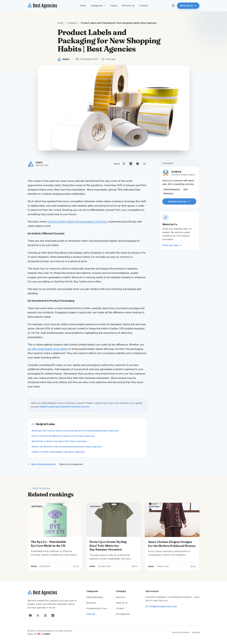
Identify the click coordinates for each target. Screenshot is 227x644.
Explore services (179, 201)
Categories (98, 6)
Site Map (196, 632)
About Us (121, 597)
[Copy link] (144, 164)
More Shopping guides (42, 464)
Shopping (72, 23)
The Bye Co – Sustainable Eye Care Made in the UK (49, 545)
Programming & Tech (97, 608)
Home (83, 6)
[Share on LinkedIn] (131, 164)
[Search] (173, 6)
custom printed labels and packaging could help (77, 222)
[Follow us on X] (38, 615)
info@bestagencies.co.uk (161, 606)
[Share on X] (124, 164)
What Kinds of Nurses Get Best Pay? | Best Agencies (59, 441)
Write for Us (128, 6)
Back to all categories (71, 464)
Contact (143, 6)
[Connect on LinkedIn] (53, 615)
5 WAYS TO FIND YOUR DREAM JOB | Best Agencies (58, 452)
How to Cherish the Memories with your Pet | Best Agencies (63, 436)
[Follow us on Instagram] (45, 615)
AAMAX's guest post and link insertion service (64, 407)
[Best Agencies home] (42, 6)
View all (91, 614)
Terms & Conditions (181, 632)
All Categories (123, 614)
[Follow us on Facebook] (30, 615)
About (114, 6)
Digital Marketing (95, 597)
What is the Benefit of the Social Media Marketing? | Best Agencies (67, 447)
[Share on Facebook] (138, 164)
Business (91, 603)
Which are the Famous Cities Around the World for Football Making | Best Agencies (75, 431)
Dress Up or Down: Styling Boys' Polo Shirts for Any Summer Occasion (108, 548)
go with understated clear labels (48, 349)
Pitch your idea (172, 245)
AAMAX (47, 634)
